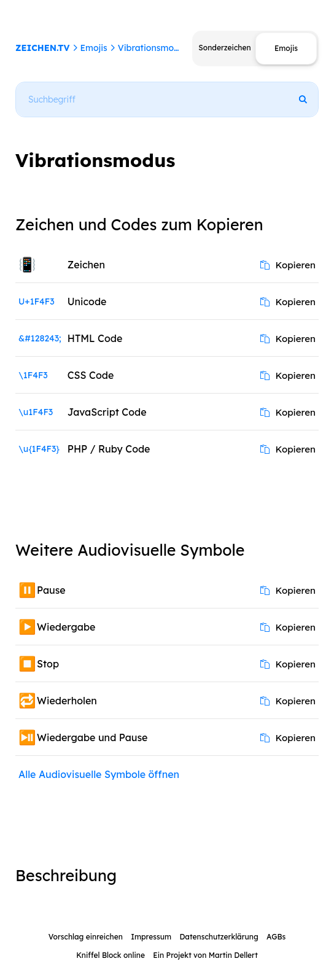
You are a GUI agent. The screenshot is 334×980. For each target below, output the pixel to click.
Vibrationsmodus (153, 48)
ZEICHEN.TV (43, 48)
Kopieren (288, 265)
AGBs (276, 937)
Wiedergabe (66, 627)
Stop (48, 664)
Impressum (151, 937)
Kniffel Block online (111, 955)
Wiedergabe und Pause (92, 737)
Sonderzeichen (224, 48)
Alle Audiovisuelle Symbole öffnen (99, 774)
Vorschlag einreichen (86, 937)
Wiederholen (67, 701)
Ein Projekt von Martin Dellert (205, 955)
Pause (51, 590)
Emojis (93, 48)
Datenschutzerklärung (219, 937)
